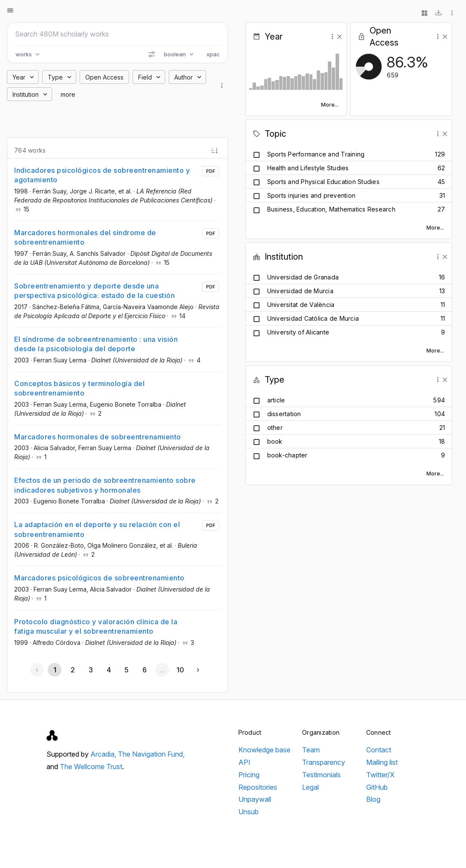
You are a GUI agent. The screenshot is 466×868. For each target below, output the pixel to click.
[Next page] (198, 670)
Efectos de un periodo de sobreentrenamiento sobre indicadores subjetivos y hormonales (105, 485)
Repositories (258, 787)
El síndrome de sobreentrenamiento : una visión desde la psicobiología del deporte (96, 344)
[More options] (452, 13)
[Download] (438, 13)
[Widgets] (425, 13)
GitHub (377, 787)
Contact (379, 750)
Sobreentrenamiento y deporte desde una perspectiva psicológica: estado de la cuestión (94, 291)
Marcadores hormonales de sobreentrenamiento (98, 437)
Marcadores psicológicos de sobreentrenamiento (99, 578)
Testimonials (321, 775)
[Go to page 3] (90, 670)
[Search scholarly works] (117, 34)
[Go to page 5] (127, 670)
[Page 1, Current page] (55, 670)
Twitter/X (380, 775)
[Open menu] (10, 10)
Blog (373, 799)
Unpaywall (255, 799)
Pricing (249, 775)
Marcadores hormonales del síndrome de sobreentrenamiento (85, 237)
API (244, 762)
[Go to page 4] (108, 670)
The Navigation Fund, (151, 754)
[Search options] (151, 54)
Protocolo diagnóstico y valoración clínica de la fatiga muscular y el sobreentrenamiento (96, 626)
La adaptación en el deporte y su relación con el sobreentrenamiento (97, 529)
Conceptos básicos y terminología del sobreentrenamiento (79, 388)
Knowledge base (264, 750)
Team (311, 750)
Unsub (248, 812)
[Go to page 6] (144, 670)
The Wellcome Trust (91, 767)
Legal (310, 787)
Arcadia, (104, 754)
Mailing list (382, 762)
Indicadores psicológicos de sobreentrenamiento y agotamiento (102, 175)
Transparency (324, 762)
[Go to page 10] (180, 670)
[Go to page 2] (73, 670)
